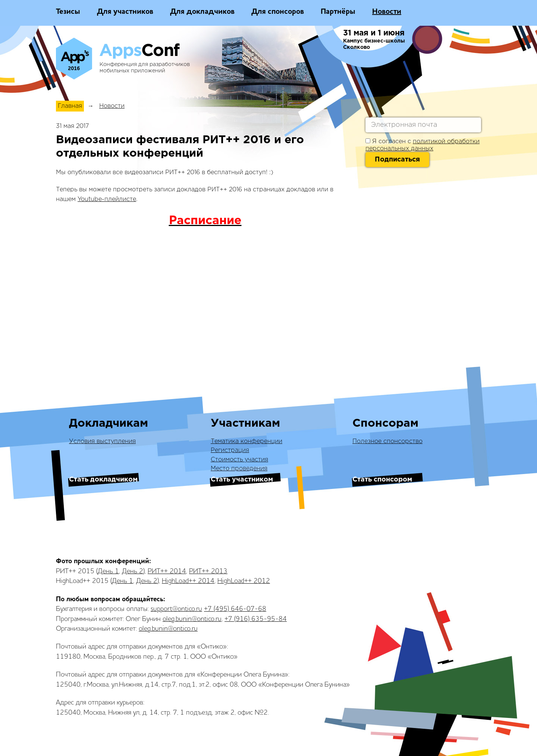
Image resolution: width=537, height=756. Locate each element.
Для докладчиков (202, 12)
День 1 (108, 571)
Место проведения (239, 469)
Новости (387, 12)
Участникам (245, 424)
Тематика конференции (246, 441)
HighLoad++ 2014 (188, 581)
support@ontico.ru (176, 609)
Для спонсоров (278, 12)
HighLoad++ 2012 (244, 581)
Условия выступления (102, 441)
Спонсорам (385, 424)
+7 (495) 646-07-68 (235, 609)
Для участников (125, 12)
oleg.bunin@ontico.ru (192, 619)
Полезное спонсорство (387, 441)
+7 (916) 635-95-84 (256, 619)
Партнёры (338, 12)
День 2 (133, 571)
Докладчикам (109, 424)
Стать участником (242, 480)
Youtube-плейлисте (107, 199)
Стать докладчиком (103, 480)
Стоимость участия (239, 460)
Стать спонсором (382, 480)
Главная (70, 106)
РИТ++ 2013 (208, 571)
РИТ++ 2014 (167, 571)
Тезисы (68, 12)
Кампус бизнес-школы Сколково (374, 44)
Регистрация (230, 450)
